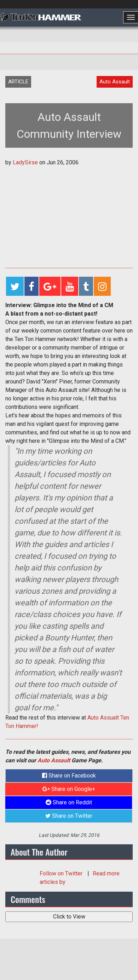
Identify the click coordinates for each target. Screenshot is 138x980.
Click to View (69, 917)
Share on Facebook (69, 776)
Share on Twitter (69, 816)
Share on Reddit (69, 802)
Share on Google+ (69, 789)
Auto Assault (54, 760)
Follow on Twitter (62, 873)
